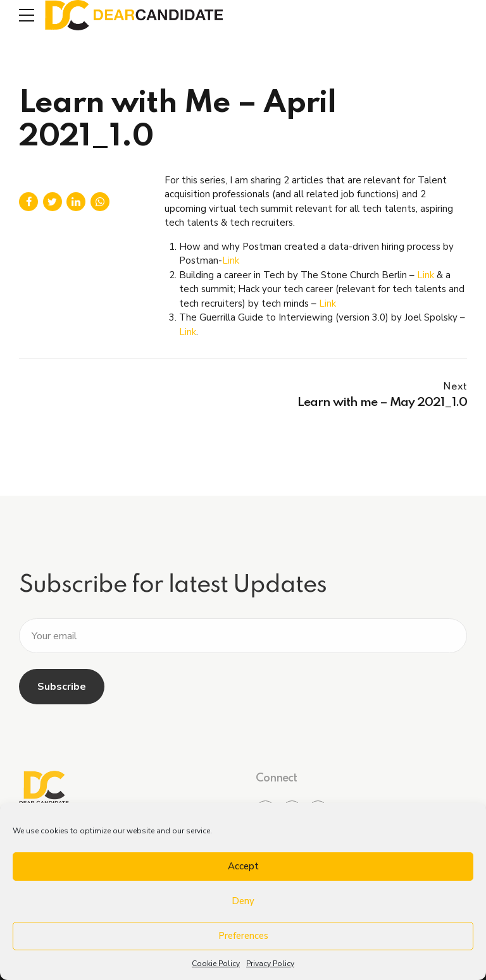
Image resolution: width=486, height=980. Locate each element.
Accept (243, 866)
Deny (243, 901)
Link (231, 260)
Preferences (243, 936)
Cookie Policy (216, 964)
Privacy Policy (270, 964)
